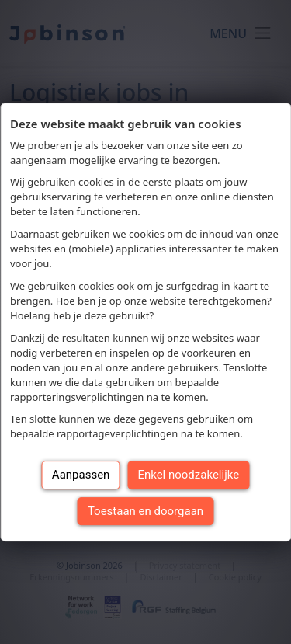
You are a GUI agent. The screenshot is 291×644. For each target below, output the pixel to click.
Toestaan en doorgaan (145, 511)
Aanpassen (81, 475)
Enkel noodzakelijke (188, 475)
